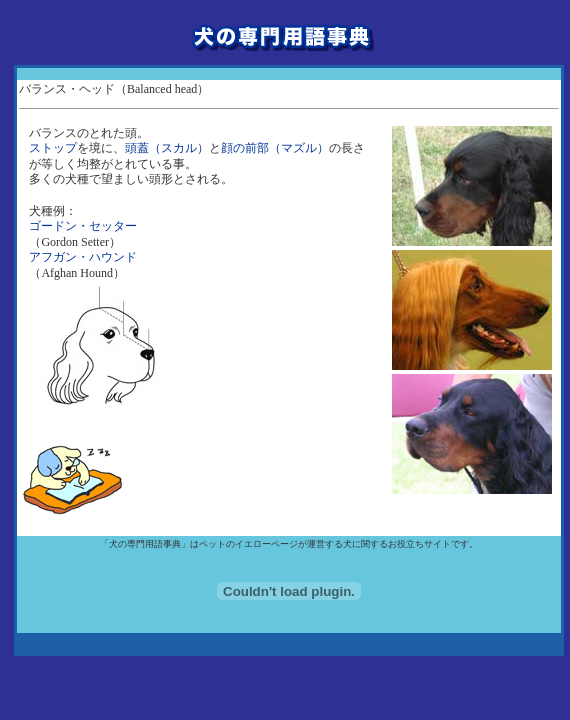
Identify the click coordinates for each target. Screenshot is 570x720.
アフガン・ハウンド (83, 257)
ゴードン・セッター (83, 226)
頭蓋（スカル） (167, 148)
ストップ (53, 148)
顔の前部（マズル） (275, 148)
